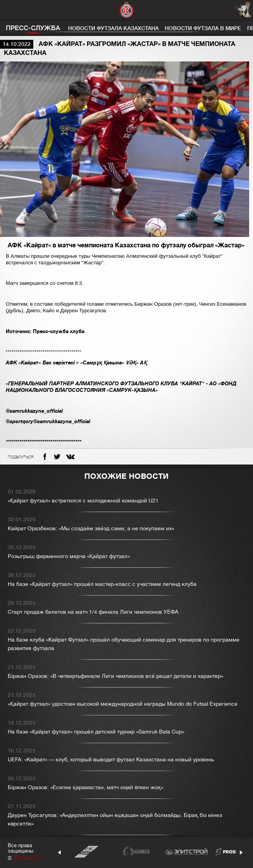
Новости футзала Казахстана (113, 28)
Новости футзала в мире (203, 28)
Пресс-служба (33, 28)
